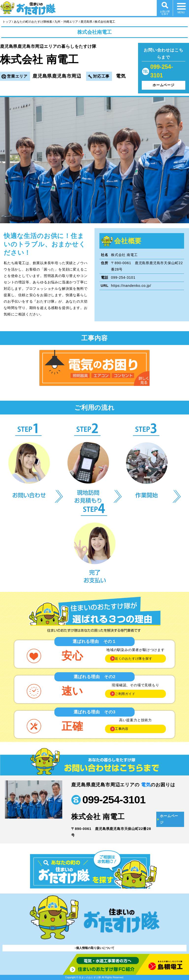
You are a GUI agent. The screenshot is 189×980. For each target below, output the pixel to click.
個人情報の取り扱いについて (95, 948)
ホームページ (164, 85)
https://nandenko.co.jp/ (131, 286)
